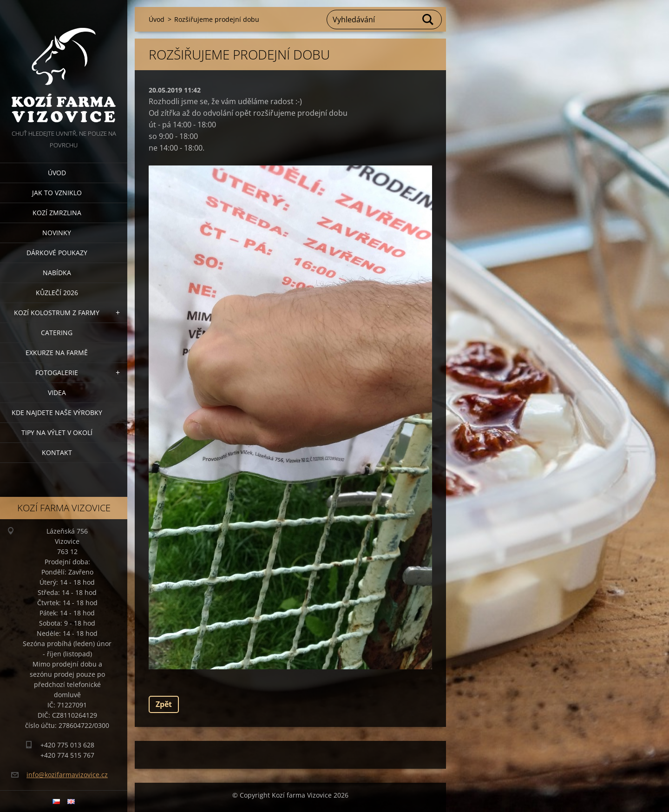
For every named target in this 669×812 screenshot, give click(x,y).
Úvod (57, 173)
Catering (57, 333)
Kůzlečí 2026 (57, 293)
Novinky (57, 233)
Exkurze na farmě (57, 353)
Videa (57, 393)
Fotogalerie (57, 373)
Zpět (164, 704)
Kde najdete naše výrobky (57, 413)
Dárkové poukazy (57, 253)
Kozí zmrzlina (57, 213)
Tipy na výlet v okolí (57, 432)
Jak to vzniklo (57, 193)
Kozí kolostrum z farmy (57, 313)
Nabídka (57, 273)
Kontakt (57, 452)
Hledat (428, 20)
